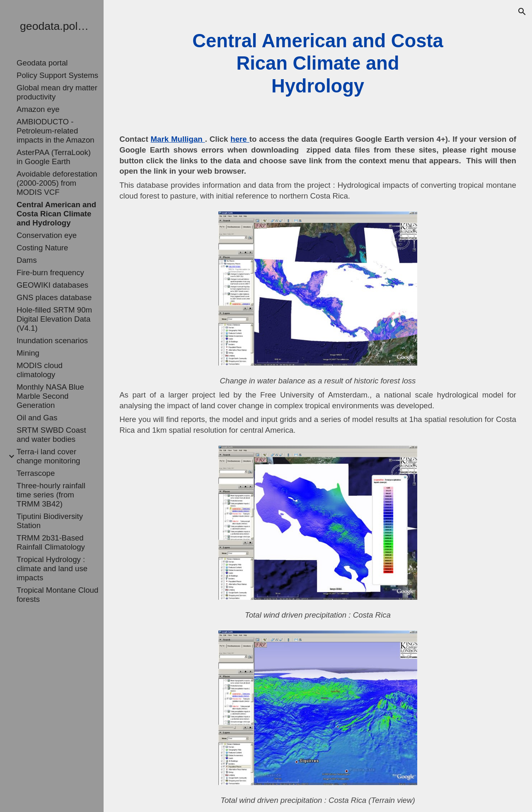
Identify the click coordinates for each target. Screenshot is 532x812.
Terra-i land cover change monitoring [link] (48, 456)
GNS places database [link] (54, 297)
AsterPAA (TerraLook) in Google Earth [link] (54, 157)
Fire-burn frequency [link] (50, 273)
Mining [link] (28, 353)
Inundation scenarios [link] (52, 341)
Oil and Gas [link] (37, 418)
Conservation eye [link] (47, 235)
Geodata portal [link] (42, 63)
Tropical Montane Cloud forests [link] (57, 595)
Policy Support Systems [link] (57, 75)
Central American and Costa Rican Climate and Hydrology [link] (56, 214)
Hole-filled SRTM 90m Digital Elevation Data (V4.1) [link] (54, 319)
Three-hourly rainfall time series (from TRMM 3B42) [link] (51, 495)
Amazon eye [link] (38, 109)
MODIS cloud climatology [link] (40, 370)
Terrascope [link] (36, 473)
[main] (318, 64)
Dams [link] (27, 260)
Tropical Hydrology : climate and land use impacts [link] (52, 568)
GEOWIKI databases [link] (52, 285)
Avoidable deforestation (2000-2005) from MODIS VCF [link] (57, 183)
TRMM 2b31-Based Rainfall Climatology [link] (51, 542)
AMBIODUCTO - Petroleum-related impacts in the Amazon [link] (56, 131)
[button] (522, 12)
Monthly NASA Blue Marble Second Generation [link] (50, 396)
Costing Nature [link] (42, 248)
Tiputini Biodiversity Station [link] (50, 521)
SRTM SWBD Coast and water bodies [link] (51, 435)
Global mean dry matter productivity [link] (57, 92)
